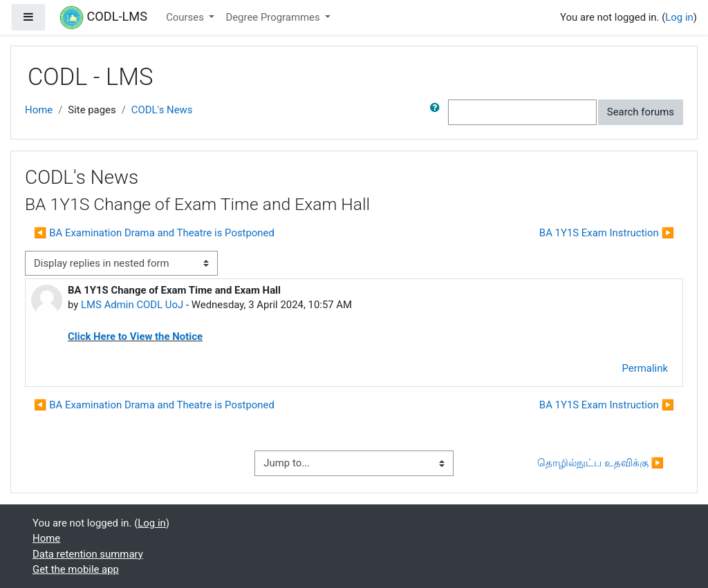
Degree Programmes (274, 17)
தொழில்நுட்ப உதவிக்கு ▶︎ (600, 463)
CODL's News (162, 110)
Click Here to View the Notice (135, 336)
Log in (679, 17)
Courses (186, 17)
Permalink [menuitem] (645, 368)
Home (39, 110)
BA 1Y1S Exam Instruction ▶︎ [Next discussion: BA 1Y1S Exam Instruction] (607, 233)
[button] (438, 112)
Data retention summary (88, 554)
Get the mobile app (76, 569)
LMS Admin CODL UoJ (132, 305)
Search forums (641, 112)
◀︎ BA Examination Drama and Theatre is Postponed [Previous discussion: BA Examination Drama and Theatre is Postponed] (154, 233)
